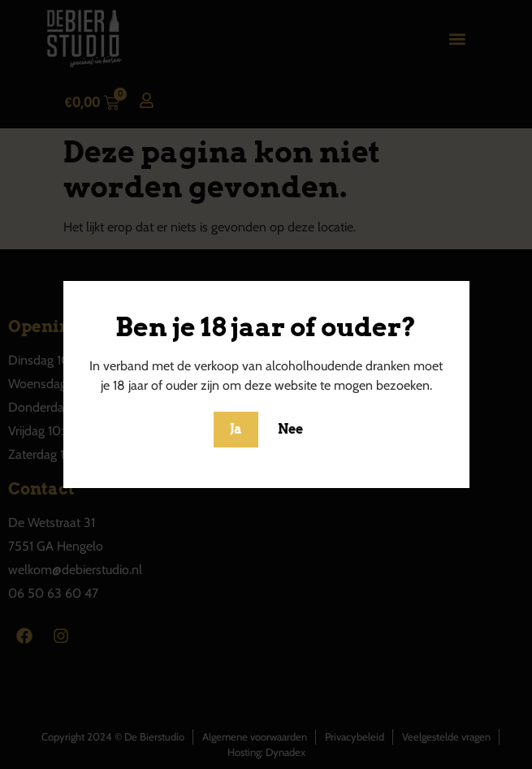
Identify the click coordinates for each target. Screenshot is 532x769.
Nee (290, 429)
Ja (236, 429)
